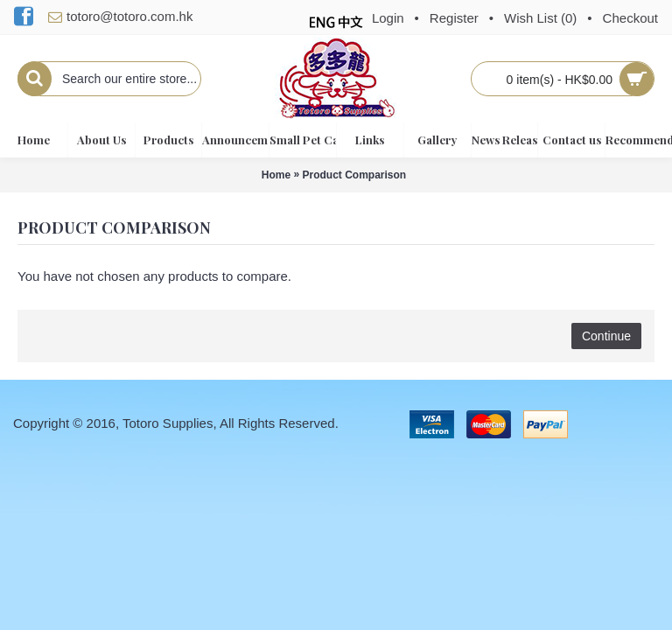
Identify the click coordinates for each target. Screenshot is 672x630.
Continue (606, 336)
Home (276, 175)
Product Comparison (355, 175)
